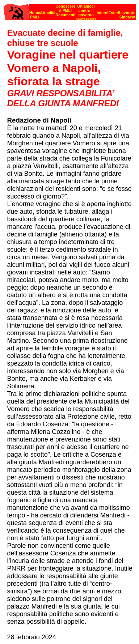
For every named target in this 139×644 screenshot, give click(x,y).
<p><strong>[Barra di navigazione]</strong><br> (70, 10)
